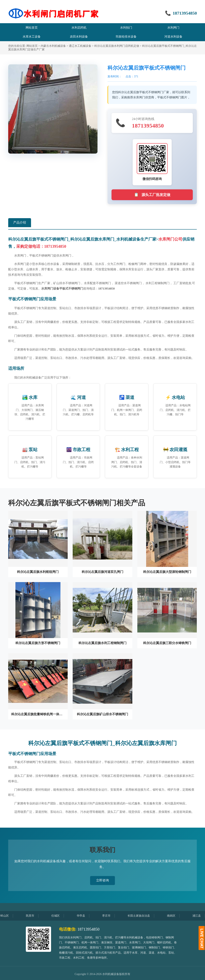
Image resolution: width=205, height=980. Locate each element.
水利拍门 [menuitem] (126, 28)
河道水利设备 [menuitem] (173, 37)
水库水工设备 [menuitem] (32, 37)
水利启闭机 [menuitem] (79, 28)
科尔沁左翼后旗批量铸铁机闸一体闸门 (38, 714)
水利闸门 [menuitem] (173, 28)
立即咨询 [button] (102, 880)
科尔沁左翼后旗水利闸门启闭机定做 (117, 46)
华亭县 (86, 916)
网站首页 (32, 46)
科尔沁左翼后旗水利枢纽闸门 (38, 572)
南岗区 (176, 916)
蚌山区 (10, 916)
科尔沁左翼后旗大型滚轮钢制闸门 (167, 572)
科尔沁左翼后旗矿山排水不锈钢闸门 (102, 714)
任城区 (60, 916)
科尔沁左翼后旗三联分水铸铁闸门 (167, 643)
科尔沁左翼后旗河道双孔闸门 (102, 572)
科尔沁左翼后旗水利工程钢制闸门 (102, 643)
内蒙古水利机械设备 (53, 46)
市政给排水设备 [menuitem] (126, 37)
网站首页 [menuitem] (32, 28)
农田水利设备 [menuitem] (79, 37)
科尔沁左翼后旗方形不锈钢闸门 (38, 643)
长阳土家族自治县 (144, 916)
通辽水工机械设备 (80, 46)
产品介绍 (20, 222)
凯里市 (35, 916)
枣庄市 (111, 916)
